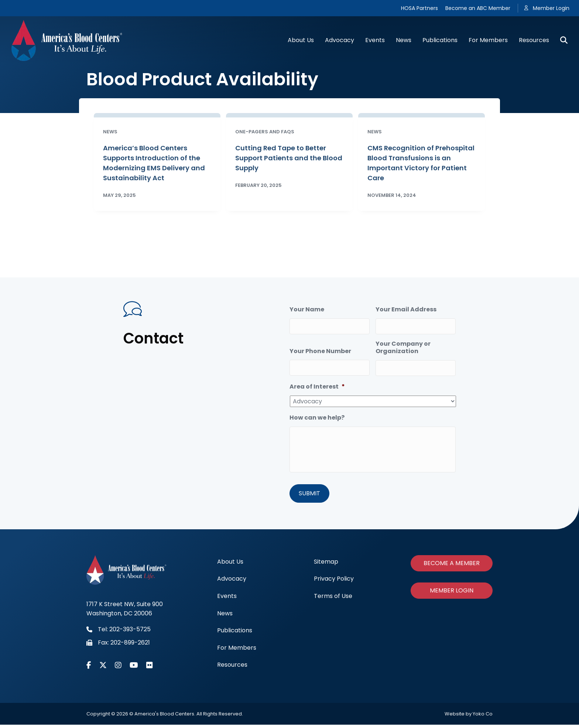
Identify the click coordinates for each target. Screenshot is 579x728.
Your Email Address (406, 310)
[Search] (561, 40)
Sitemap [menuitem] (326, 565)
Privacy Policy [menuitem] (334, 582)
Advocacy (340, 40)
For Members (488, 40)
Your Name (307, 310)
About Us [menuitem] (230, 565)
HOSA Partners (419, 8)
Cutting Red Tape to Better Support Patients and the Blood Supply (289, 158)
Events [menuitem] (227, 599)
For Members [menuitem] (237, 651)
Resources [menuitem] (232, 668)
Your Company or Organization (403, 345)
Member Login (551, 8)
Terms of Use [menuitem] (333, 599)
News (404, 40)
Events (375, 40)
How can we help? (317, 412)
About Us (301, 40)
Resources (534, 40)
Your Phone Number (320, 348)
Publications (440, 40)
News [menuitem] (225, 616)
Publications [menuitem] (235, 634)
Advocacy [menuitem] (232, 582)
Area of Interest (317, 381)
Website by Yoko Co (469, 717)
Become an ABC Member (478, 8)
